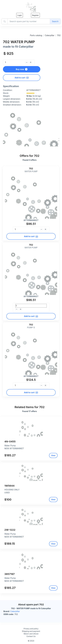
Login (20, 15)
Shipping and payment (31, 631)
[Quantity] (14, 62)
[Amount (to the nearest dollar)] (29, 21)
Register (35, 15)
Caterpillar (50, 35)
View (53, 455)
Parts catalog (36, 35)
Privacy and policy (31, 629)
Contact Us (31, 636)
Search (55, 21)
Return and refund (31, 634)
